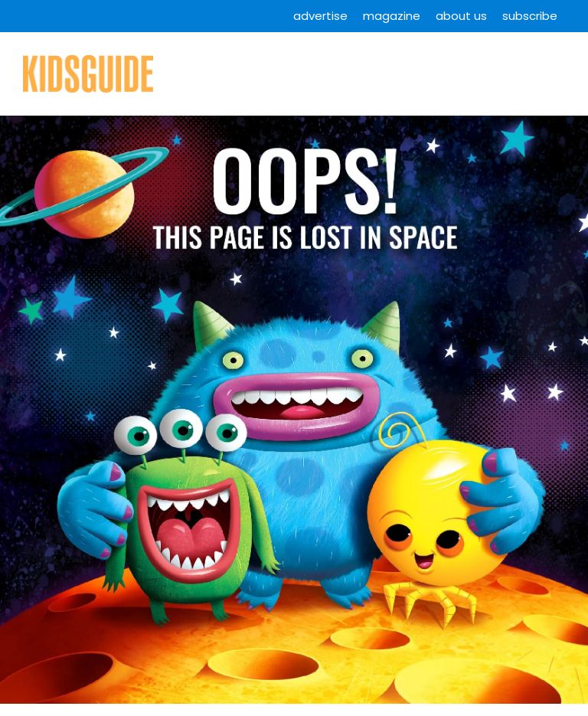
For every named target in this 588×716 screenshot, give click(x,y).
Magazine (392, 16)
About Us (461, 16)
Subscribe (530, 16)
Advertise (320, 16)
